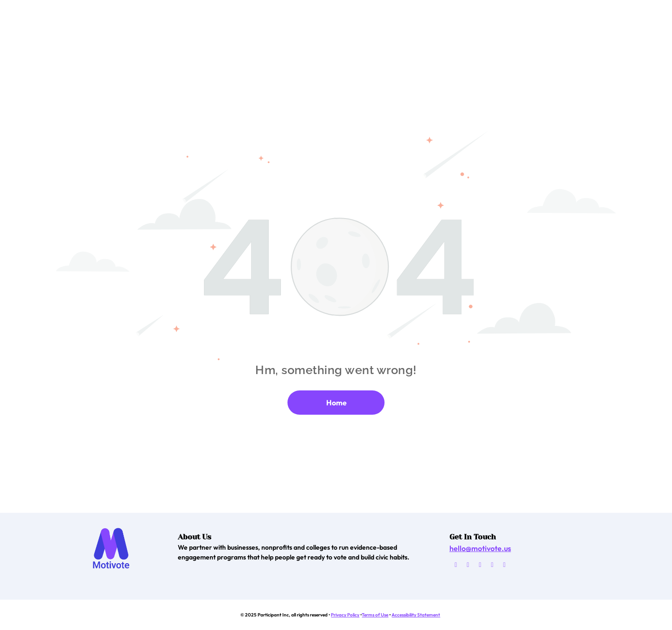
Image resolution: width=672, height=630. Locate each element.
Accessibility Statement (416, 615)
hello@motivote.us (480, 548)
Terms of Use (375, 615)
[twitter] (480, 566)
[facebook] (468, 566)
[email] (456, 566)
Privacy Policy (345, 615)
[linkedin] (504, 566)
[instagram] (492, 566)
